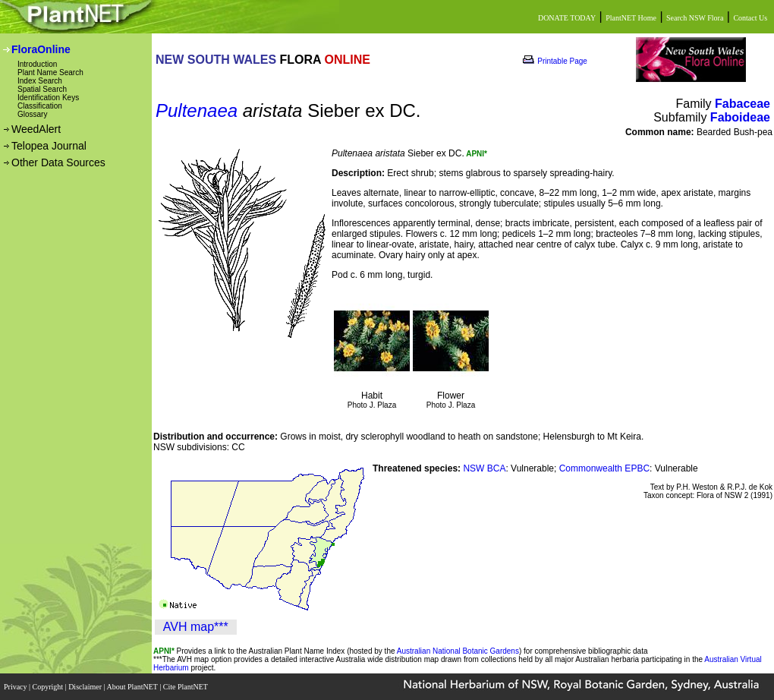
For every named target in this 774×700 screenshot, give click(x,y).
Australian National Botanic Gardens (458, 651)
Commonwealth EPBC (604, 468)
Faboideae (740, 117)
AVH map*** (196, 627)
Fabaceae (743, 104)
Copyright (49, 687)
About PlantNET (133, 687)
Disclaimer (86, 687)
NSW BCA (484, 468)
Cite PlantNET (186, 687)
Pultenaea (197, 110)
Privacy (16, 687)
